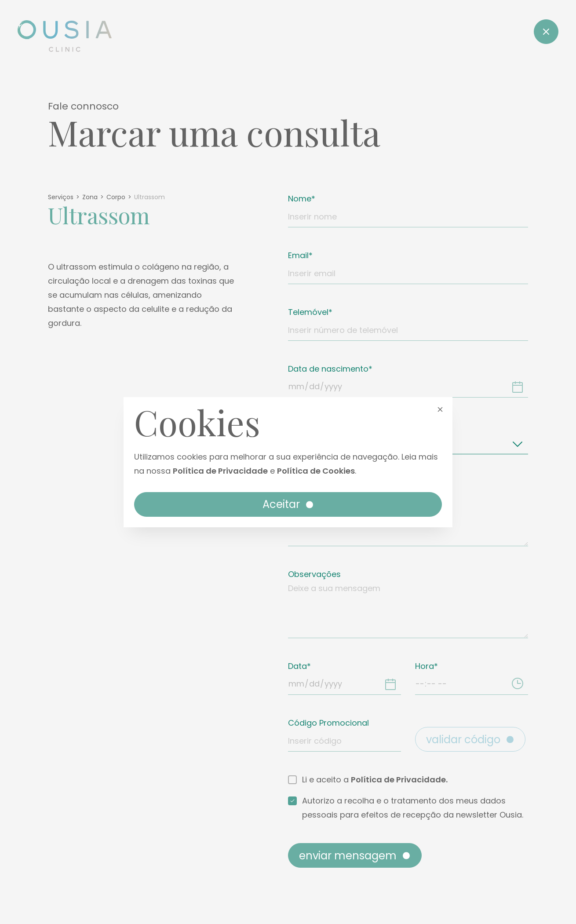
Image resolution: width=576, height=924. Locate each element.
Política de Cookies (316, 471)
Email (298, 255)
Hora (425, 666)
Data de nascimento (328, 369)
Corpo (116, 197)
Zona (90, 197)
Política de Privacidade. (399, 780)
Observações (314, 574)
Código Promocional (328, 723)
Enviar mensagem (355, 856)
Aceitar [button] (289, 504)
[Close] (546, 32)
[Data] (390, 684)
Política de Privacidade (220, 471)
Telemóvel (308, 312)
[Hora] (518, 684)
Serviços (61, 197)
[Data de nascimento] (518, 387)
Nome (300, 199)
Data (297, 666)
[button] (440, 409)
